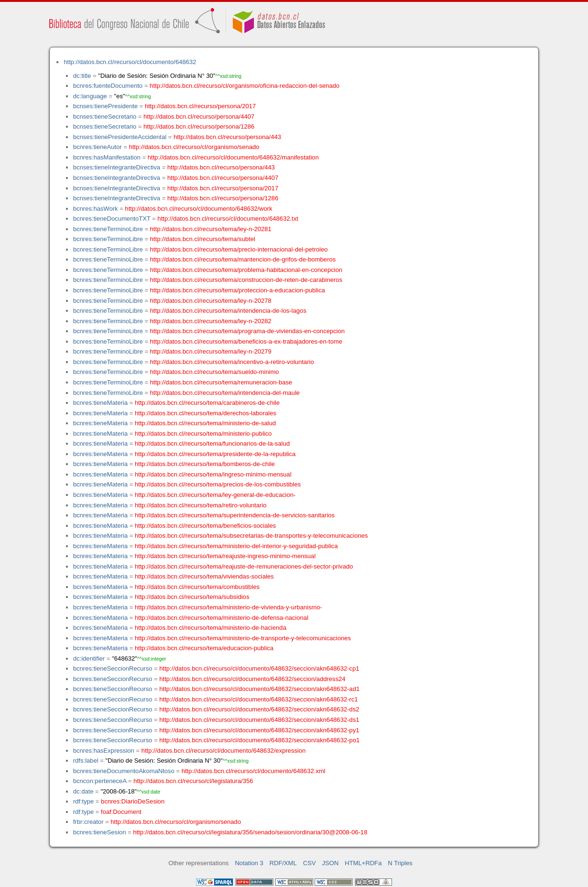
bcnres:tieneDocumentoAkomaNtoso (124, 771)
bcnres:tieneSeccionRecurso (113, 668)
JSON (331, 863)
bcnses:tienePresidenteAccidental (120, 137)
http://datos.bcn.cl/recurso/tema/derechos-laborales (205, 413)
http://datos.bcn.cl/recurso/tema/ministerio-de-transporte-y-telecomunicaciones (243, 638)
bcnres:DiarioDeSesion (133, 801)
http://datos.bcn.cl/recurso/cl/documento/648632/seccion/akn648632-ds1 (259, 720)
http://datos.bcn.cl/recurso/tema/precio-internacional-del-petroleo (239, 249)
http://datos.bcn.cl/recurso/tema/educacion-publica (204, 648)
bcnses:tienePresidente (105, 106)
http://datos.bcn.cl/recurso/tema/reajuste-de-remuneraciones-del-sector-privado (244, 566)
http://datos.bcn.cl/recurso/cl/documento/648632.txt (228, 219)
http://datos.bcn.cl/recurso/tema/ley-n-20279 (211, 351)
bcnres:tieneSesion (100, 832)
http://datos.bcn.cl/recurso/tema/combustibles (197, 587)
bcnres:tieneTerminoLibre (108, 229)
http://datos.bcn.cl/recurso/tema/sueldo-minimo (215, 372)
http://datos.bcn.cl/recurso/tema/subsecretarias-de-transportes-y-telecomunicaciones (251, 536)
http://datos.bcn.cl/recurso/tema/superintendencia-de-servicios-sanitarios (235, 515)
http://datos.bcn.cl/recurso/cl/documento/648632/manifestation (233, 157)
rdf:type (84, 801)
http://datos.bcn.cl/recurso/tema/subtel (203, 239)
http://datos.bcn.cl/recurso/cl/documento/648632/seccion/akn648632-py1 (259, 730)
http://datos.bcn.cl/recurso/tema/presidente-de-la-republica (215, 454)
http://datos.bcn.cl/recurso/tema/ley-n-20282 (211, 321)
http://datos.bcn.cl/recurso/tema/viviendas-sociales (204, 576)
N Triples (400, 863)
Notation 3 (249, 863)
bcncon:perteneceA (100, 781)
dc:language (90, 96)
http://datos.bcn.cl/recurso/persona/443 (228, 137)
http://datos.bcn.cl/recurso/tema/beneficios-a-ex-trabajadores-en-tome (246, 341)
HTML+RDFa (364, 863)
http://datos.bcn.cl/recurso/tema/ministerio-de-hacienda (210, 628)
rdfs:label (86, 761)
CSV (309, 863)
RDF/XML (283, 863)
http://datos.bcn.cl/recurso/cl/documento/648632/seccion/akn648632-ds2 (259, 709)
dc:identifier (89, 658)
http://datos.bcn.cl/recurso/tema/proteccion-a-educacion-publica (238, 290)
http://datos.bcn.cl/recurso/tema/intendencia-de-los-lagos (228, 311)
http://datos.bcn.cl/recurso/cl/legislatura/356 (193, 781)
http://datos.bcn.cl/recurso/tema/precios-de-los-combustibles (218, 484)
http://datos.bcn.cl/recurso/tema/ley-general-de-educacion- (215, 495)
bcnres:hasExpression (104, 751)
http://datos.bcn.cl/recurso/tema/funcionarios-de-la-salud (212, 443)
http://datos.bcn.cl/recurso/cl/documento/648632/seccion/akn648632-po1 (260, 740)
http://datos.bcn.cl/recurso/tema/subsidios (192, 597)
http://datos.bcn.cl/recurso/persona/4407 (199, 117)
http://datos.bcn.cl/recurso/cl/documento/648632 (130, 62)
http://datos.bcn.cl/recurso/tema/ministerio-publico (203, 434)
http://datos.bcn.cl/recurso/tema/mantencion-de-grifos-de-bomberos (243, 259)
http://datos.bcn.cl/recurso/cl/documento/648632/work (198, 209)
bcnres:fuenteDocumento (108, 86)
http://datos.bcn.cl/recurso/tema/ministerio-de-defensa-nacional (222, 618)
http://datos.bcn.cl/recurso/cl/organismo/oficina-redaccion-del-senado (244, 86)
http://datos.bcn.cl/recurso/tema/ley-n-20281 (211, 229)
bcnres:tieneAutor (98, 147)
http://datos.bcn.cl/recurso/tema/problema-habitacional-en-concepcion (246, 270)
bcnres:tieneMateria (100, 403)
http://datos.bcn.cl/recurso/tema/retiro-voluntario (201, 505)
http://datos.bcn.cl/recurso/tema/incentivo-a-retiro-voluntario (232, 362)
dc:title (82, 76)
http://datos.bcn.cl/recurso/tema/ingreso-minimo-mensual (213, 474)
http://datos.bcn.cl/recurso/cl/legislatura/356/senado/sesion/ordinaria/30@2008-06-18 (250, 832)
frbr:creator (88, 822)
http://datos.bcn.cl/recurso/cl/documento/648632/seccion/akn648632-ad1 (260, 689)
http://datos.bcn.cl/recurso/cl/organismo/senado (194, 147)
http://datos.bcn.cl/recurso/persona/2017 (200, 106)
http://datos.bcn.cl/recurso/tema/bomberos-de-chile (205, 464)
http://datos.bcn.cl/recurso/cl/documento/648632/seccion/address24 (252, 679)
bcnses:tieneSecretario (105, 117)
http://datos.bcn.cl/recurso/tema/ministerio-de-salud (205, 423)
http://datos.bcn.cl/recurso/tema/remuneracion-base (221, 382)
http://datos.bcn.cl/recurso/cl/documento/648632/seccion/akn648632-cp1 (259, 668)
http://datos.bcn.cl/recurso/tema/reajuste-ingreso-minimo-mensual (225, 556)
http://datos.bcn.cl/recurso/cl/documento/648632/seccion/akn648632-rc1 (259, 699)
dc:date (83, 791)
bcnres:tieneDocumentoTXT (112, 219)
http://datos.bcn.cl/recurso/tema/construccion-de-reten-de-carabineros (246, 280)
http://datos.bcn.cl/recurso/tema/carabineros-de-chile (207, 403)
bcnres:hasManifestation (107, 157)
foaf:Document (121, 812)
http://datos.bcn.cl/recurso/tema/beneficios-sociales (205, 526)
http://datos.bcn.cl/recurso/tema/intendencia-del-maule (225, 393)
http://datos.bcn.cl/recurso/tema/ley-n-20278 (211, 301)
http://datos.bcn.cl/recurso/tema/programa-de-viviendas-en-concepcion (247, 331)
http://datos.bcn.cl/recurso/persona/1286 (199, 126)
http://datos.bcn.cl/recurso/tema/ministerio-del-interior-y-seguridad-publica (236, 546)
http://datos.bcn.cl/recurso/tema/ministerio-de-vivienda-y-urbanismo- (229, 607)
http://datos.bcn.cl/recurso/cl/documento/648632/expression (224, 751)
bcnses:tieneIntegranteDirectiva (117, 167)
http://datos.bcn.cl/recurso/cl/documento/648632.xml (253, 771)
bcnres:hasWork (95, 209)
